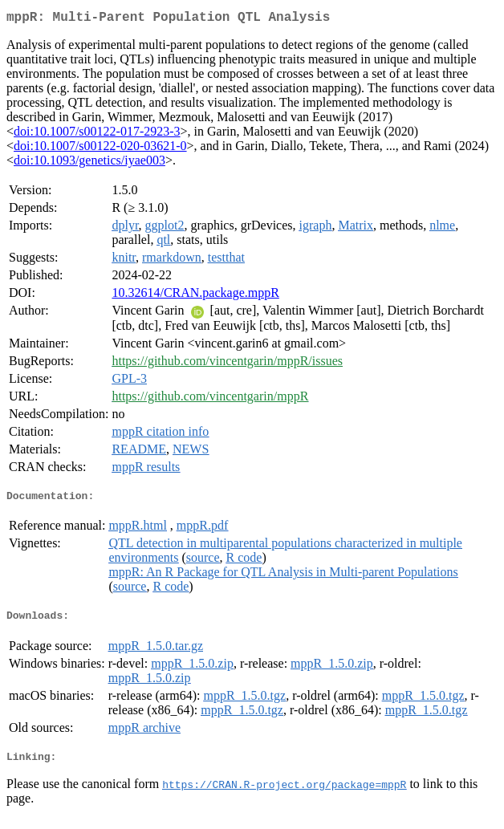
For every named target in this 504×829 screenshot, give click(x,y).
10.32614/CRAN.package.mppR (195, 296)
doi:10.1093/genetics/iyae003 (89, 163)
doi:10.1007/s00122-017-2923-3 (97, 134)
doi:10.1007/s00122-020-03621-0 (100, 149)
